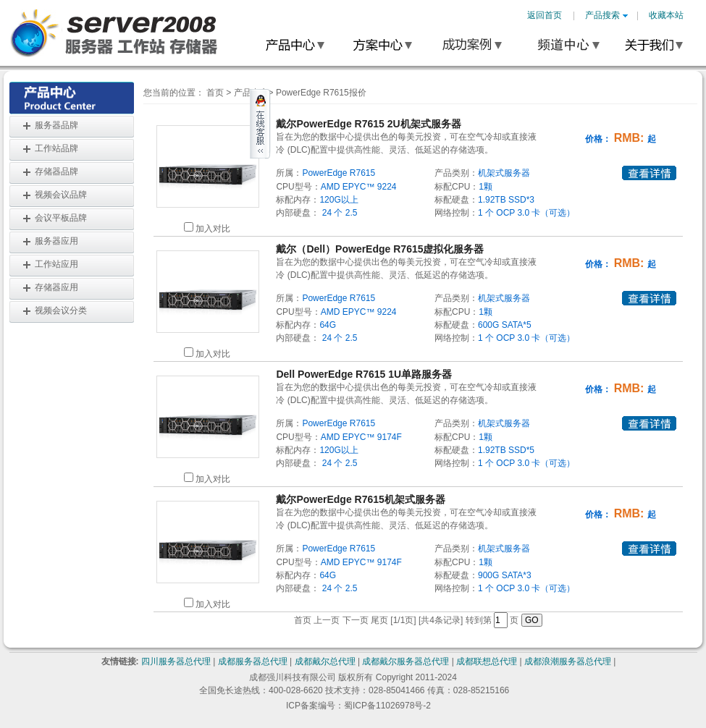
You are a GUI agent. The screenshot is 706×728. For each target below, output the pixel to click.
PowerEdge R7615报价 (321, 93)
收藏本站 (666, 15)
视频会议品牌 (61, 195)
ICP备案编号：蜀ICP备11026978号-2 (358, 706)
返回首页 (545, 15)
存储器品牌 (56, 172)
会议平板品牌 (61, 218)
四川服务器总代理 (176, 661)
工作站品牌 (56, 148)
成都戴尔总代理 (325, 661)
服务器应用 (56, 241)
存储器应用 (56, 287)
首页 (215, 93)
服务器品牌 (56, 125)
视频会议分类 (61, 310)
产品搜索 (606, 15)
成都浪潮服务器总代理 (568, 661)
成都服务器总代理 (253, 661)
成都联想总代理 (487, 661)
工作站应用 (56, 264)
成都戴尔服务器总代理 (405, 661)
